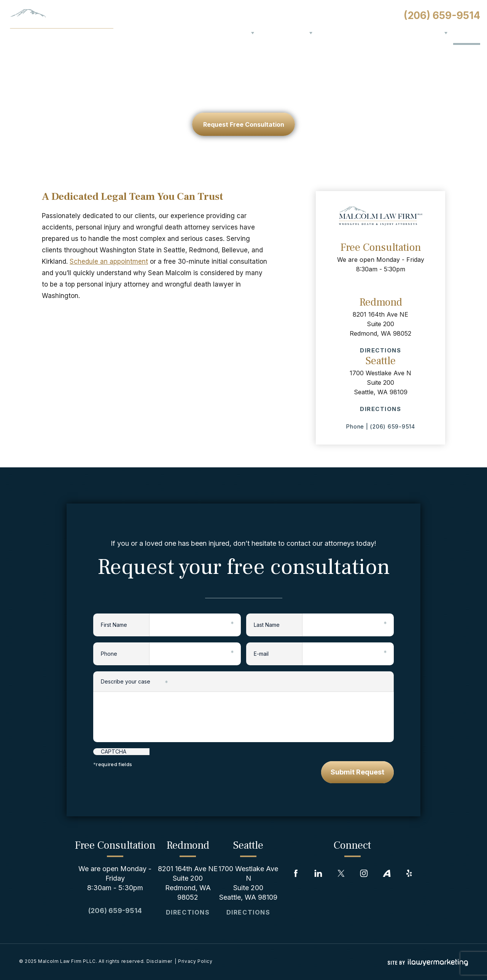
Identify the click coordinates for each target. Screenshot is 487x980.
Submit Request (357, 772)
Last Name (278, 624)
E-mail (278, 653)
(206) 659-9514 (442, 15)
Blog (404, 33)
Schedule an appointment (109, 261)
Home (216, 33)
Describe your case (134, 682)
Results (330, 33)
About (240, 33)
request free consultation (244, 124)
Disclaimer (159, 961)
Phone (125, 653)
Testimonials (369, 33)
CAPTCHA (114, 751)
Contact (467, 33)
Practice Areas (284, 33)
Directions (380, 351)
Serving (430, 33)
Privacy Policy (195, 961)
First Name (125, 624)
